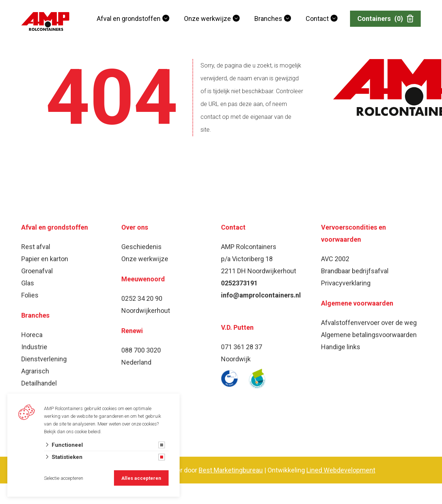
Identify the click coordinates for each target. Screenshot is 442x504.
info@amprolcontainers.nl (261, 295)
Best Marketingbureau (231, 470)
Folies (30, 295)
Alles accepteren (141, 478)
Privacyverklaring (346, 283)
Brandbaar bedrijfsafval (355, 271)
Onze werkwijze (207, 19)
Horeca (32, 335)
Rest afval (36, 247)
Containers (385, 19)
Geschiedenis (141, 247)
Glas (28, 283)
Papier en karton (45, 259)
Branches (268, 19)
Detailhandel (39, 383)
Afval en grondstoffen (129, 19)
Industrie (34, 347)
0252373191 (239, 283)
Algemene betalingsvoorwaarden (369, 335)
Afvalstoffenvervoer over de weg (369, 323)
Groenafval (37, 271)
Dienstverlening (44, 359)
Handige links (341, 347)
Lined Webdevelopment (341, 470)
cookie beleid (88, 432)
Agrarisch (35, 371)
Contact (317, 19)
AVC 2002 (335, 259)
